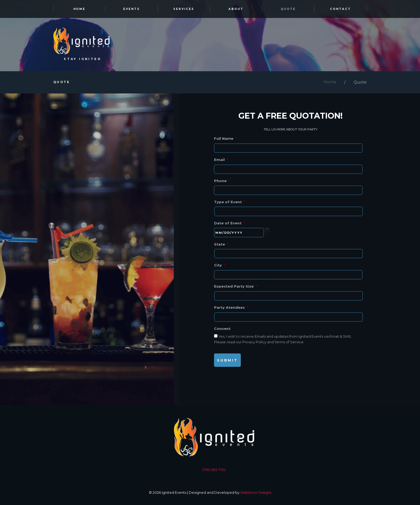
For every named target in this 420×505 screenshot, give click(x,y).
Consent (222, 333)
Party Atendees (231, 312)
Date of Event (230, 226)
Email (221, 161)
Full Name (225, 139)
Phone (222, 182)
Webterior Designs (256, 497)
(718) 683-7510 (214, 474)
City (220, 269)
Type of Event (230, 204)
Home (330, 83)
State (221, 247)
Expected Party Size (236, 290)
